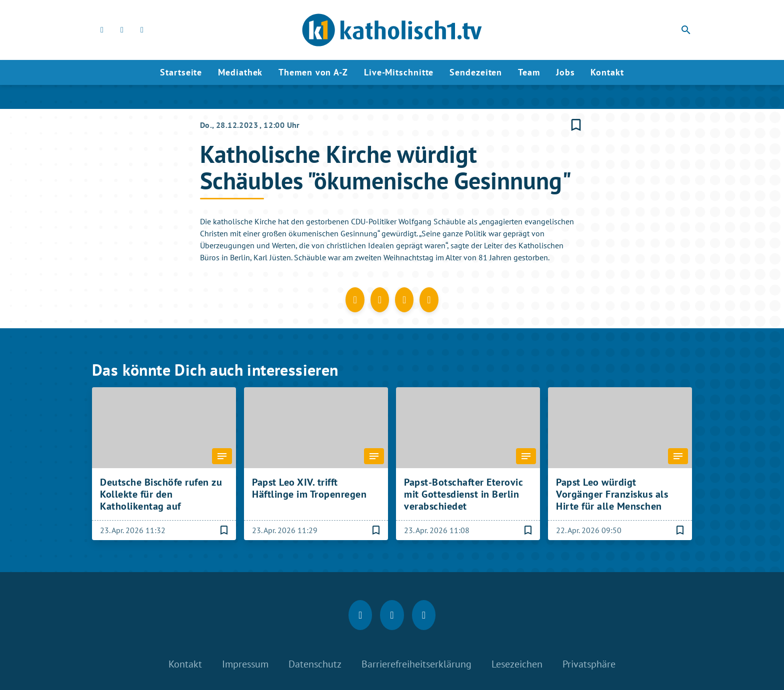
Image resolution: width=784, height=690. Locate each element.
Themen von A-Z (313, 72)
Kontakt (607, 72)
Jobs (565, 72)
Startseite (181, 72)
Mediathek (240, 72)
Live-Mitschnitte (399, 72)
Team (529, 72)
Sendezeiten (476, 72)
